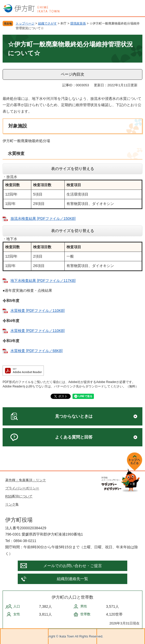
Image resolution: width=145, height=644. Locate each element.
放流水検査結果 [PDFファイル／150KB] (43, 218)
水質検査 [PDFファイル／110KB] (38, 311)
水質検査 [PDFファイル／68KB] (37, 351)
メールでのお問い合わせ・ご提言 (73, 566)
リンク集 (12, 504)
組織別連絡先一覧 (72, 579)
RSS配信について (19, 496)
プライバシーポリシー (22, 488)
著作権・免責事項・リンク (26, 480)
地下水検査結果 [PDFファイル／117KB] (43, 281)
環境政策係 (78, 23)
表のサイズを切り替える (73, 169)
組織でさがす (47, 23)
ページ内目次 (72, 74)
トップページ (25, 23)
